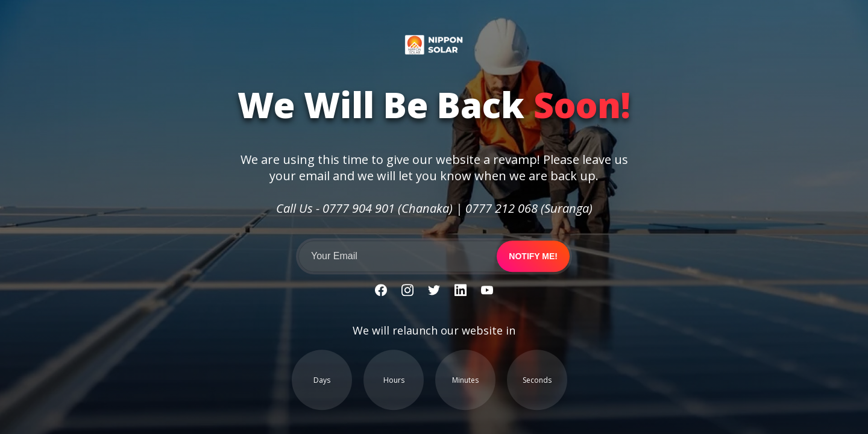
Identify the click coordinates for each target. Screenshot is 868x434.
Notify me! (533, 257)
